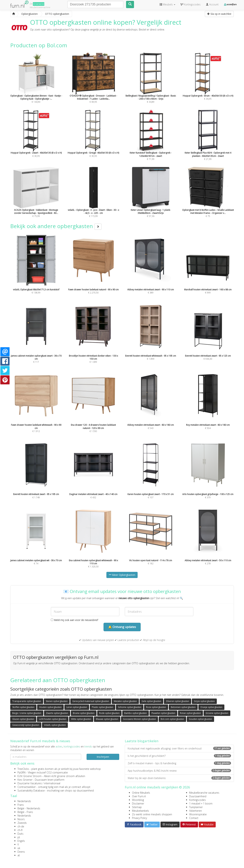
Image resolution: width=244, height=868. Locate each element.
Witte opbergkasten (81, 719)
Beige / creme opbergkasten (27, 713)
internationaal (52, 783)
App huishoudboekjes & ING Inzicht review (179, 771)
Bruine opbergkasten (84, 713)
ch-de (21, 826)
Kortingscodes (197, 800)
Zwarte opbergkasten (57, 713)
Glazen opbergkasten (23, 719)
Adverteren (195, 811)
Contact (194, 818)
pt (19, 837)
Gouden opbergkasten (200, 719)
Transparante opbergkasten (27, 701)
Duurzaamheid (198, 796)
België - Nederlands (29, 808)
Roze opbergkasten (156, 707)
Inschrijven (103, 757)
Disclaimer (138, 803)
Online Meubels (141, 793)
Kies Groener (25, 780)
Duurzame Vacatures (30, 783)
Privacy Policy (139, 818)
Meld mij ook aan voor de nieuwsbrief (74, 620)
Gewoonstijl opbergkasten (26, 725)
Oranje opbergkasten (211, 707)
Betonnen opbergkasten (183, 707)
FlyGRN (21, 772)
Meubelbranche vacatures (204, 793)
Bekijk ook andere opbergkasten (56, 226)
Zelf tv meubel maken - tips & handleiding (179, 763)
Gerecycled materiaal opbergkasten (91, 701)
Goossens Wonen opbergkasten (139, 719)
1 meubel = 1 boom (201, 803)
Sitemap (137, 807)
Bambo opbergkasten (136, 713)
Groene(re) (39, 4)
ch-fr (20, 830)
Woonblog (138, 800)
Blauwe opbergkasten (107, 719)
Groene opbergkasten (217, 713)
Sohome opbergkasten (130, 707)
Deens (21, 852)
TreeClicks (23, 769)
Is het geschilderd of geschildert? (179, 756)
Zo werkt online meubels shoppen (152, 814)
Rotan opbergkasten (190, 713)
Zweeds (22, 823)
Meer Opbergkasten (122, 575)
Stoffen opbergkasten (23, 707)
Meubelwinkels (140, 811)
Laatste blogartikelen (142, 741)
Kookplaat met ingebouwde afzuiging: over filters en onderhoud (179, 748)
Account (212, 4)
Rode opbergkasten (109, 713)
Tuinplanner (196, 807)
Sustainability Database (31, 790)
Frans (21, 805)
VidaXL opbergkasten (55, 725)
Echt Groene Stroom (29, 776)
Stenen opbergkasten (57, 701)
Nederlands (24, 801)
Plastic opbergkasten (103, 707)
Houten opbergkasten (50, 707)
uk (19, 848)
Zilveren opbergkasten (178, 701)
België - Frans (25, 812)
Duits (20, 834)
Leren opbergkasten (77, 707)
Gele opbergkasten (151, 701)
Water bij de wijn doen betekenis (179, 778)
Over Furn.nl (139, 796)
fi (18, 844)
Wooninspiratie (198, 814)
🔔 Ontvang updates (122, 627)
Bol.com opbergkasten (172, 719)
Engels (21, 841)
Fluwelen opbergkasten (163, 713)
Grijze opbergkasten (204, 701)
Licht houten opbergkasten (53, 719)
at (19, 855)
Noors (21, 819)
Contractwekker (27, 787)
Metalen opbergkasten (125, 701)
